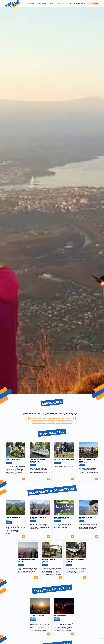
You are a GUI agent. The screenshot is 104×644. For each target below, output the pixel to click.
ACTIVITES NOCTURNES (54, 418)
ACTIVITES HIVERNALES (69, 418)
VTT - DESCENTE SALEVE (39, 422)
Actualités (69, 4)
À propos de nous (80, 4)
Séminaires (31, 4)
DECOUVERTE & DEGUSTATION (37, 418)
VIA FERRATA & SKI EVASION (64, 422)
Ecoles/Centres (41, 4)
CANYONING (51, 422)
